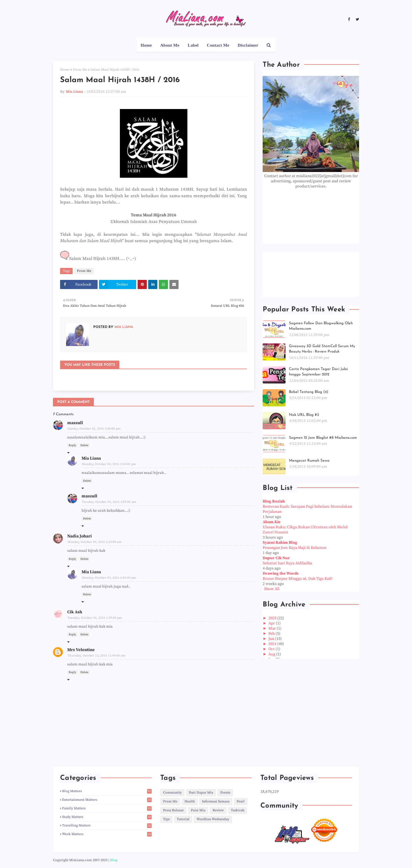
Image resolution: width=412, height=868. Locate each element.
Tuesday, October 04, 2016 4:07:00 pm (109, 502)
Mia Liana (74, 92)
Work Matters (107, 834)
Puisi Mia (198, 810)
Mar (273, 628)
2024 (273, 644)
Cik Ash (75, 612)
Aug (272, 654)
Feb (272, 634)
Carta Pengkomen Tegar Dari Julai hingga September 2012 (318, 372)
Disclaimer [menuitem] (248, 45)
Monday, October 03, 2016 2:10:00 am (95, 542)
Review (218, 810)
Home (65, 70)
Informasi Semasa (216, 801)
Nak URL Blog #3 (304, 415)
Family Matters (107, 808)
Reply (72, 445)
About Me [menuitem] (170, 45)
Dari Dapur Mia (201, 793)
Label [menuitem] (193, 45)
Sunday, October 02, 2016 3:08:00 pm (94, 429)
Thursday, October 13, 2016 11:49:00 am (96, 656)
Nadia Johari (80, 536)
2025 (273, 618)
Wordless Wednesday (213, 819)
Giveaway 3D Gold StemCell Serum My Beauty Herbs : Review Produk (322, 349)
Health (190, 801)
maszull (75, 423)
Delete (84, 445)
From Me (80, 70)
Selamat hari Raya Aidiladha (287, 563)
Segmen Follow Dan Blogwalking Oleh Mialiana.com (321, 326)
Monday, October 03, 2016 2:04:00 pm (109, 464)
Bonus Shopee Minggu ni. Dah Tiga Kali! (298, 579)
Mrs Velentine (81, 650)
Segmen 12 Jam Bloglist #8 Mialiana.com (323, 438)
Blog (114, 860)
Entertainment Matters (107, 800)
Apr (272, 623)
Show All (272, 589)
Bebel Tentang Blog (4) (309, 392)
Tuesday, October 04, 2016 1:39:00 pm (95, 618)
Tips (166, 819)
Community (172, 793)
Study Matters (107, 817)
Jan (272, 639)
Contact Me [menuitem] (218, 45)
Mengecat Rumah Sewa (309, 461)
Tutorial (183, 819)
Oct (272, 649)
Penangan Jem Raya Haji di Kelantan (295, 548)
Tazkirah (238, 810)
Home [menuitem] (146, 45)
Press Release (173, 810)
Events (225, 793)
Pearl (241, 801)
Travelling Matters (107, 826)
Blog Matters (107, 791)
